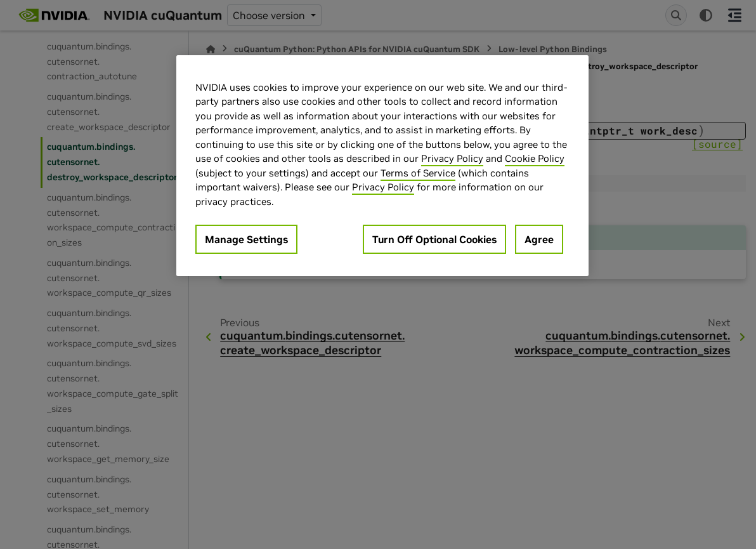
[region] (382, 166)
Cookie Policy (535, 158)
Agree (539, 239)
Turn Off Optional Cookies (434, 239)
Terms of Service (418, 173)
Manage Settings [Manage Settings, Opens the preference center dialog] (246, 239)
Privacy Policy (452, 158)
